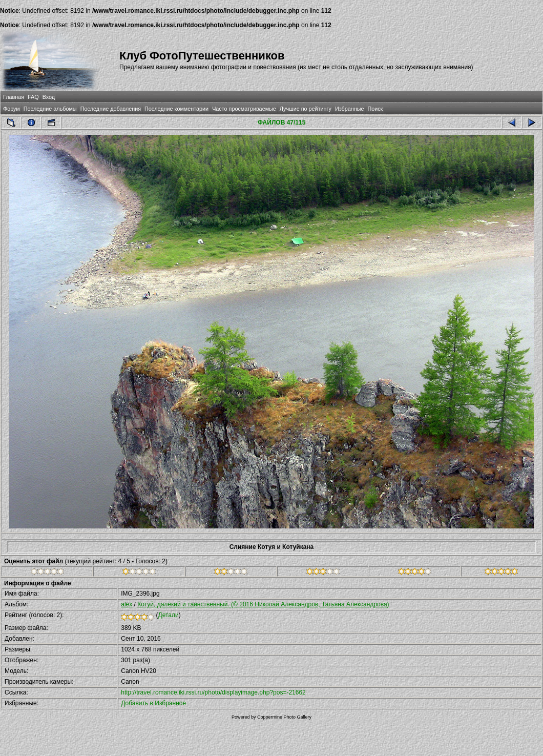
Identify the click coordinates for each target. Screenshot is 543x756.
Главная (14, 97)
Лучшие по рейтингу (306, 109)
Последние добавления (111, 109)
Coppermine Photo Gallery (284, 717)
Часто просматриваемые (244, 109)
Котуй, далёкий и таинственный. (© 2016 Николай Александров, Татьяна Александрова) (263, 604)
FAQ (33, 97)
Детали (169, 615)
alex (127, 604)
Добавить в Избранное (153, 703)
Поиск (375, 109)
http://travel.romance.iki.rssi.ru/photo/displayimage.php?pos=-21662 (213, 692)
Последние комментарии (176, 109)
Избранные (349, 109)
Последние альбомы (50, 109)
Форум (12, 109)
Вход (49, 97)
